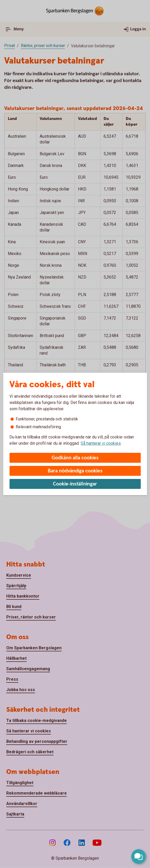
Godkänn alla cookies (75, 458)
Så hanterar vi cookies (101, 443)
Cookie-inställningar (75, 484)
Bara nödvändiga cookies (75, 471)
